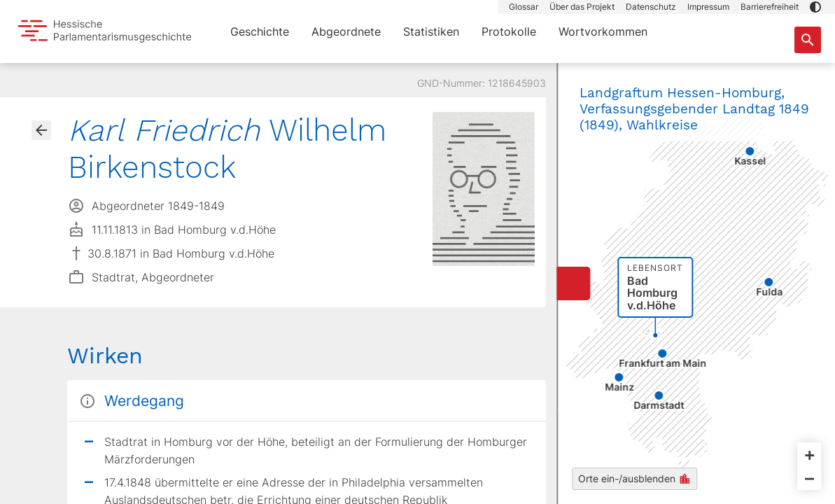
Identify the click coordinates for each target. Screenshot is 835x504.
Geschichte (260, 31)
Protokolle (509, 31)
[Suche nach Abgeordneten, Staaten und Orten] (808, 40)
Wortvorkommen (603, 31)
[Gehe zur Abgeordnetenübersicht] (41, 130)
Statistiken (431, 31)
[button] (815, 7)
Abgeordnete (346, 31)
